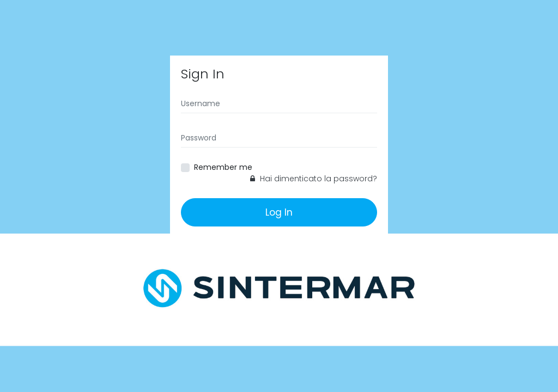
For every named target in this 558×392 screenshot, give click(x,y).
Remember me (223, 167)
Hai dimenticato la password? (314, 179)
